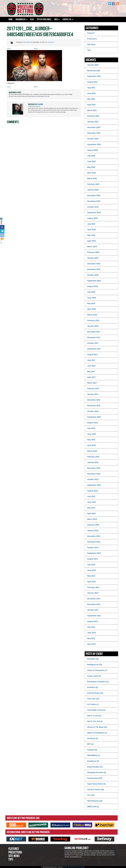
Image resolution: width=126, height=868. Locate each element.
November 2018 (94, 269)
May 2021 (91, 99)
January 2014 (93, 593)
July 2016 (91, 428)
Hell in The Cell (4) (95, 721)
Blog (32, 19)
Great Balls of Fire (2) (96, 710)
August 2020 (92, 150)
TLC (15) (91, 795)
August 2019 (92, 218)
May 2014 (91, 576)
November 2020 (94, 133)
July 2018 (91, 292)
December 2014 (94, 536)
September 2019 (94, 213)
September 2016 (94, 417)
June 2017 (91, 366)
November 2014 (94, 542)
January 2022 (93, 65)
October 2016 (93, 411)
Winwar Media (67, 867)
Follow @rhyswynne (34, 106)
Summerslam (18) (95, 778)
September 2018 (94, 281)
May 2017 (91, 372)
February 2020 (93, 184)
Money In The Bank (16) (97, 727)
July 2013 (91, 627)
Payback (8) (92, 750)
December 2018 (94, 264)
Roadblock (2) (93, 761)
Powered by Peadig (79, 867)
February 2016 (93, 457)
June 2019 (91, 230)
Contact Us (67, 19)
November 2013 (94, 604)
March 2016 (92, 451)
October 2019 (93, 207)
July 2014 (91, 565)
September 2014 (94, 553)
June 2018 (91, 298)
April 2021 (91, 105)
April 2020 (91, 173)
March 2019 (92, 247)
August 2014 (92, 559)
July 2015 (91, 496)
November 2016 (94, 406)
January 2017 (93, 394)
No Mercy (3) (93, 738)
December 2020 (94, 127)
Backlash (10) (93, 659)
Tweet (9, 49)
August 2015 (92, 491)
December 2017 (94, 332)
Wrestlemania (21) (95, 801)
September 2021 (94, 76)
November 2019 (94, 201)
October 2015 (93, 479)
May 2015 (91, 508)
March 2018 (92, 315)
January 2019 (93, 258)
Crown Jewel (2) (94, 676)
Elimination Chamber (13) (98, 682)
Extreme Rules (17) (95, 693)
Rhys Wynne (27, 42)
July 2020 (91, 156)
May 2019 (91, 235)
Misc (56, 19)
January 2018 (93, 326)
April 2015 (91, 514)
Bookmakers (21, 19)
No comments (50, 42)
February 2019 (93, 252)
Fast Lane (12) (93, 699)
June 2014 (91, 570)
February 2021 (93, 116)
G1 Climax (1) (93, 704)
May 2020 (91, 167)
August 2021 (92, 82)
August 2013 (92, 621)
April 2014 (91, 582)
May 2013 (91, 638)
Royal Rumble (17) (95, 767)
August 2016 (92, 423)
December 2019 (94, 196)
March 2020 (92, 179)
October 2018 (93, 275)
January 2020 (93, 190)
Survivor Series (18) (96, 790)
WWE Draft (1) (93, 807)
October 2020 (93, 139)
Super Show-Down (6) (96, 784)
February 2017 (93, 389)
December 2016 (94, 400)
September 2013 (94, 616)
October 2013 (93, 610)
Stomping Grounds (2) (97, 772)
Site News (91, 44)
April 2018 (91, 309)
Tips (89, 50)
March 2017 (92, 383)
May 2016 (91, 440)
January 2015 (93, 531)
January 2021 (93, 122)
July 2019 (91, 224)
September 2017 (94, 349)
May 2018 (91, 303)
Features (91, 33)
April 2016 (91, 445)
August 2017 (92, 355)
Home (11, 19)
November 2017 (94, 338)
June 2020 (91, 161)
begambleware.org (76, 857)
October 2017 (93, 343)
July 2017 (91, 360)
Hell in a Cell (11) (94, 716)
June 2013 (91, 633)
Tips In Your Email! (44, 19)
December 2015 (94, 468)
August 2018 (92, 286)
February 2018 (93, 320)
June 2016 (91, 434)
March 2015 (92, 519)
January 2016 (93, 462)
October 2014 (93, 548)
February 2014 (93, 587)
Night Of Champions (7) (97, 733)
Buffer (36, 49)
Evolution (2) (93, 687)
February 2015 (93, 525)
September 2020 (94, 144)
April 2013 (91, 644)
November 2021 (94, 71)
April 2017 (91, 377)
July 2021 (91, 88)
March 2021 (92, 110)
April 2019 (91, 241)
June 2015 (91, 502)
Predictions (92, 39)
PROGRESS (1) (94, 755)
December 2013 (94, 599)
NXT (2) (90, 744)
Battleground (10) (95, 665)
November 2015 (94, 474)
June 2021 (91, 93)
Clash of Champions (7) (97, 670)
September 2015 (94, 485)
